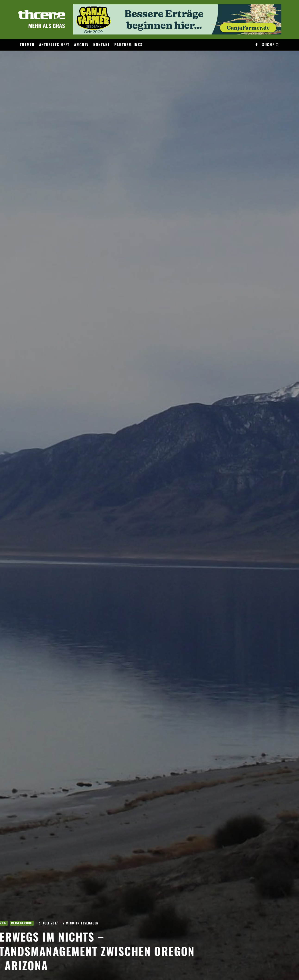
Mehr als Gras (47, 25)
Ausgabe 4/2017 (31, 920)
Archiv (81, 45)
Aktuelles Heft (54, 45)
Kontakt (101, 45)
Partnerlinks (128, 45)
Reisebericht (59, 920)
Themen (27, 45)
